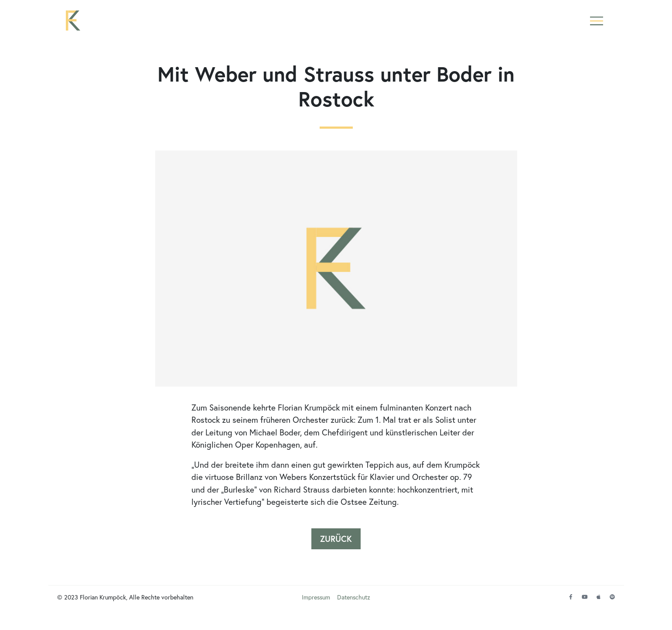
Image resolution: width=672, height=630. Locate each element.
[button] (597, 27)
